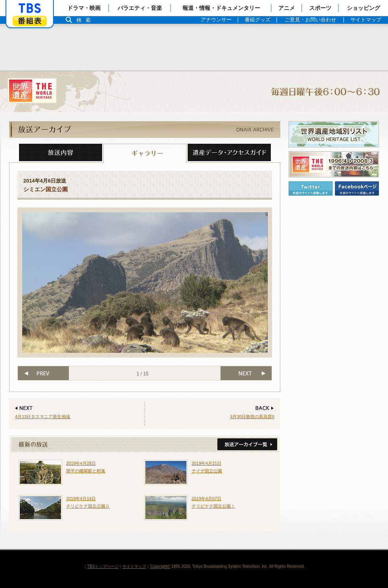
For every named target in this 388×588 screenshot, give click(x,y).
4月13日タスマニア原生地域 (43, 417)
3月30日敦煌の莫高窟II (252, 417)
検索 (86, 20)
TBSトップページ (103, 566)
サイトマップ (134, 566)
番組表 (30, 21)
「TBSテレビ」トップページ (30, 8)
